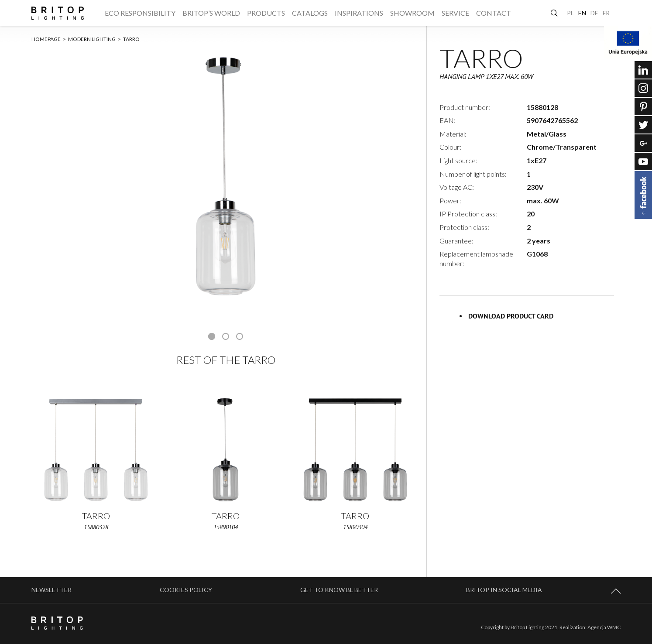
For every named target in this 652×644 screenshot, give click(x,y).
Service (455, 13)
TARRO (131, 39)
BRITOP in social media (504, 590)
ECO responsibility (140, 13)
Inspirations (359, 13)
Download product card (511, 316)
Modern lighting (94, 39)
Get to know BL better (339, 590)
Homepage (49, 39)
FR (606, 13)
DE (594, 13)
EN (582, 13)
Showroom (412, 13)
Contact (494, 13)
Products (266, 13)
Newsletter (51, 590)
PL (570, 13)
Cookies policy (186, 590)
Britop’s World (211, 13)
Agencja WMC (604, 627)
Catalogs (310, 13)
